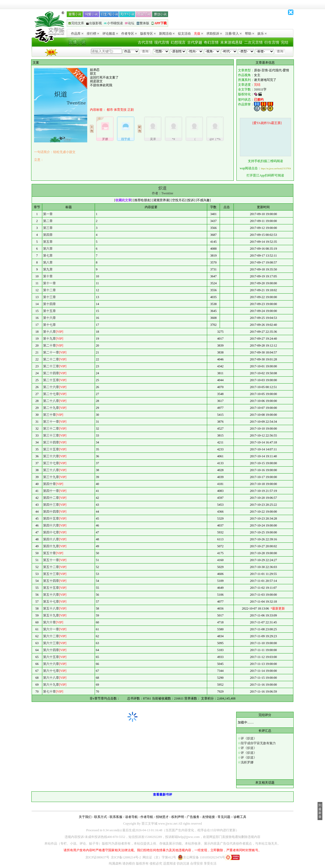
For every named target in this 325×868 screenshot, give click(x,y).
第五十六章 (51, 595)
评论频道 (110, 34)
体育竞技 (120, 110)
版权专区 (148, 34)
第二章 (48, 221)
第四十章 (49, 484)
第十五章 (49, 311)
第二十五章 (51, 380)
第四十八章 (51, 539)
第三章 (48, 228)
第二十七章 (51, 394)
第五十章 (49, 553)
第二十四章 (51, 373)
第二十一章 (51, 352)
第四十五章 (51, 519)
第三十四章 (51, 442)
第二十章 (49, 345)
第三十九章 (51, 477)
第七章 (48, 256)
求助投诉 (214, 34)
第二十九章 (51, 408)
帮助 (250, 34)
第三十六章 (51, 456)
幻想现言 (178, 42)
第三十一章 (51, 422)
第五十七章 (51, 602)
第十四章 (49, 304)
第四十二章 (51, 498)
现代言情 (162, 42)
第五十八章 (51, 608)
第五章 (48, 242)
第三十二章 (51, 429)
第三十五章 (51, 449)
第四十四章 (51, 512)
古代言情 (145, 42)
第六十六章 (51, 664)
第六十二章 (51, 636)
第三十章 (49, 415)
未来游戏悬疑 (231, 42)
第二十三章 (51, 366)
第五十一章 (51, 560)
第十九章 (49, 339)
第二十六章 (51, 387)
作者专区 (129, 34)
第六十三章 (51, 643)
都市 (110, 110)
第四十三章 (51, 505)
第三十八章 (51, 470)
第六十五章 (51, 657)
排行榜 (93, 34)
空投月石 (178, 200)
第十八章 (49, 332)
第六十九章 (51, 685)
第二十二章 (51, 359)
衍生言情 (272, 42)
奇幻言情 (211, 42)
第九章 (48, 269)
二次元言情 (253, 42)
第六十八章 (51, 678)
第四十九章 (51, 546)
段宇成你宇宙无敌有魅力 (258, 743)
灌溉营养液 (161, 200)
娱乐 (262, 34)
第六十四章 (51, 650)
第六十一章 (51, 629)
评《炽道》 (249, 738)
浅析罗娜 (247, 762)
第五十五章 (51, 588)
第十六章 (49, 318)
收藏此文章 (123, 200)
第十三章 (49, 297)
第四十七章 (51, 532)
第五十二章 (51, 567)
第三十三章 (51, 435)
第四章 (48, 235)
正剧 (131, 110)
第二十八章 (51, 401)
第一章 (48, 214)
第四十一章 (51, 491)
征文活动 (184, 34)
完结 (285, 42)
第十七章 (49, 325)
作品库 (77, 34)
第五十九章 (51, 615)
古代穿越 (195, 42)
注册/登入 (234, 34)
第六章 (48, 249)
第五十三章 (51, 574)
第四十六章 (51, 525)
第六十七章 (51, 671)
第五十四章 (51, 581)
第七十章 (49, 692)
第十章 (48, 276)
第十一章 (49, 283)
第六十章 (49, 622)
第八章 (48, 262)
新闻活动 (167, 34)
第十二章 (49, 290)
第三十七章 (51, 463)
